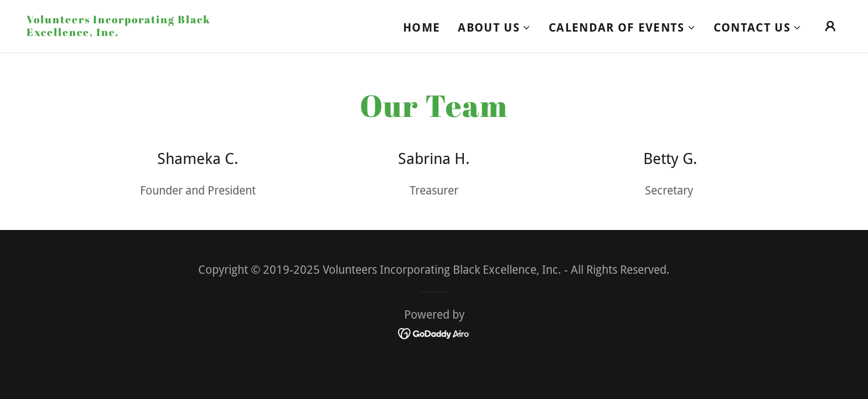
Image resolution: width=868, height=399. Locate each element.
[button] (494, 28)
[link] (141, 32)
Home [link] (422, 27)
